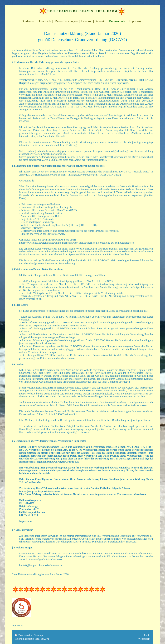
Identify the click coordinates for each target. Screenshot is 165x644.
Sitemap (38, 635)
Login (147, 635)
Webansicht (144, 639)
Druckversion (24, 635)
